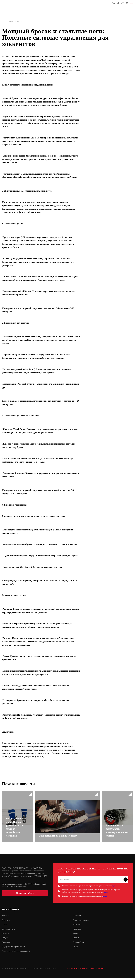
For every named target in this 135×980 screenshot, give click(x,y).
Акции (76, 936)
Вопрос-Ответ (79, 944)
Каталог (6, 918)
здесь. (114, 888)
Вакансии (6, 944)
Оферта (76, 949)
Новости (6, 936)
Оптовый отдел (9, 931)
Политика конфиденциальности (16, 953)
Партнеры (77, 931)
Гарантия (6, 922)
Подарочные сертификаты (14, 949)
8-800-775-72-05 (96, 971)
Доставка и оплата (81, 922)
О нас (5, 927)
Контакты (77, 927)
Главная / (11, 21)
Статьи (76, 940)
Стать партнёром (25, 895)
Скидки (5, 940)
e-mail (105, 898)
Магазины (77, 918)
